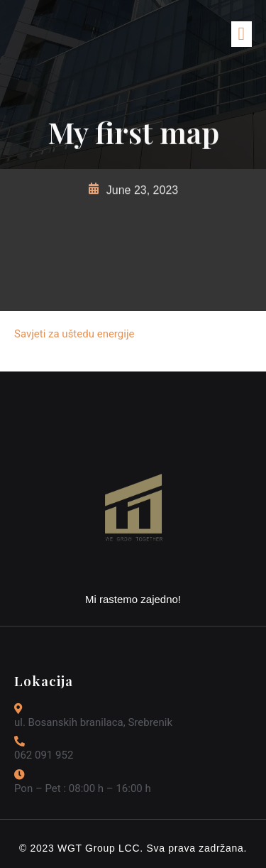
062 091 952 (44, 755)
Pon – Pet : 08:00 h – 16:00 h (83, 788)
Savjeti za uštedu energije (74, 334)
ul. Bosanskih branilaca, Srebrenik (93, 722)
